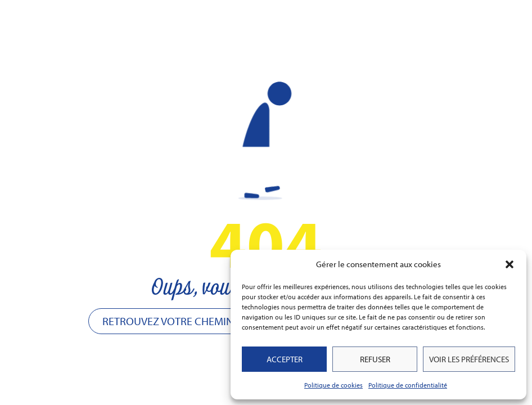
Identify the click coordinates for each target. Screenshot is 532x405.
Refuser (375, 359)
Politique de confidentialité (408, 385)
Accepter (285, 359)
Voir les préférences (469, 359)
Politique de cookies (333, 385)
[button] (510, 264)
